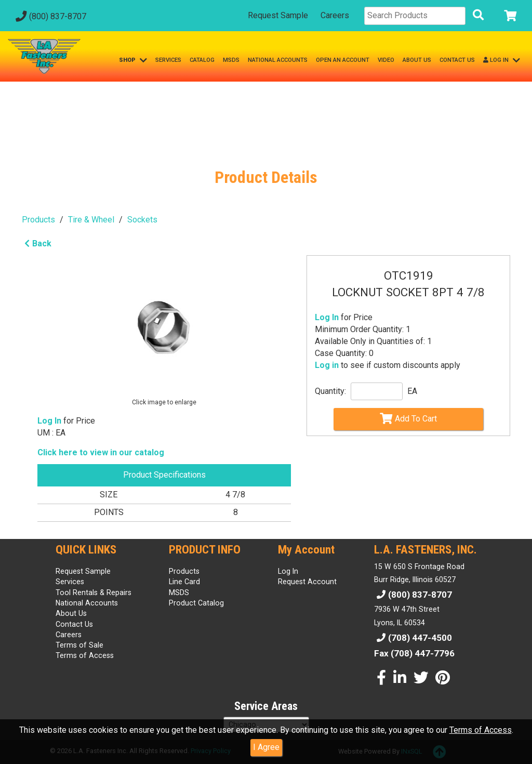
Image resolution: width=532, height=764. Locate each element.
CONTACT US (457, 60)
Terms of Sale (79, 645)
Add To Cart (408, 418)
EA (412, 391)
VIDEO (386, 60)
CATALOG (202, 60)
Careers (335, 15)
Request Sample (278, 15)
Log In (327, 317)
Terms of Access (481, 730)
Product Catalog (196, 603)
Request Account (307, 582)
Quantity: (330, 391)
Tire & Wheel (91, 220)
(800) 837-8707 (50, 16)
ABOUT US (417, 60)
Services (70, 582)
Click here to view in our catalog (101, 452)
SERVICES (168, 60)
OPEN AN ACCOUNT (343, 60)
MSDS (231, 60)
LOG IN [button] (502, 60)
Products (38, 220)
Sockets (142, 220)
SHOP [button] (133, 60)
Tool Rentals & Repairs (94, 592)
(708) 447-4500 (413, 638)
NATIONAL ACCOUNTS (278, 60)
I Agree (266, 747)
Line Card (184, 582)
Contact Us (74, 624)
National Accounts (87, 603)
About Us (71, 613)
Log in (327, 365)
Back (37, 243)
